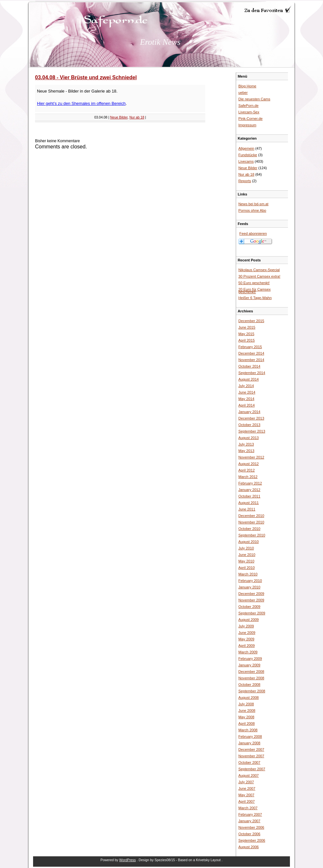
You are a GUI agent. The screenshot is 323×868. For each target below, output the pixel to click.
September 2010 (252, 535)
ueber (243, 93)
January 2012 (249, 490)
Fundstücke (248, 155)
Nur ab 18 (137, 117)
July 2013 (246, 444)
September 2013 (252, 431)
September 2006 (252, 840)
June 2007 (247, 788)
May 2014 (246, 399)
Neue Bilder (119, 117)
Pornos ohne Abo (252, 210)
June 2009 (247, 633)
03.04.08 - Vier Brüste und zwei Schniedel (86, 77)
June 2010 (247, 555)
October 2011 (249, 496)
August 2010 (249, 542)
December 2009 (251, 594)
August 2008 (249, 698)
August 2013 (249, 438)
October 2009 (249, 607)
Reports (245, 181)
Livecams (246, 161)
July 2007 (246, 782)
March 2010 (248, 574)
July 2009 (246, 626)
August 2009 (249, 620)
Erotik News (160, 42)
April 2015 (246, 340)
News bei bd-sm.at (253, 204)
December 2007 (251, 749)
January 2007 (249, 821)
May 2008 (246, 717)
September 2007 (252, 769)
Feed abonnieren (253, 233)
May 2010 (246, 561)
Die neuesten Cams (254, 99)
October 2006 (249, 834)
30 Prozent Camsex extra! (259, 276)
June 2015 (247, 327)
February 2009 (250, 659)
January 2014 (249, 412)
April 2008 (246, 723)
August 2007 (249, 775)
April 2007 (246, 801)
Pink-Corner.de (251, 119)
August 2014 (249, 379)
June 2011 (247, 509)
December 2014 (251, 353)
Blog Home (247, 86)
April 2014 (246, 405)
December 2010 (251, 516)
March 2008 (248, 730)
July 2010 (246, 548)
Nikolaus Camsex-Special (259, 270)
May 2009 (246, 639)
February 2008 (250, 736)
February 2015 (250, 347)
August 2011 (249, 503)
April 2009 (246, 646)
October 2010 (249, 529)
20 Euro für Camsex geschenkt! (255, 291)
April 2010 (246, 568)
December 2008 (251, 672)
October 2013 (249, 425)
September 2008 (252, 691)
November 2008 (251, 678)
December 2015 (251, 321)
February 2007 (250, 814)
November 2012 (251, 457)
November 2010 (251, 522)
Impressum (247, 125)
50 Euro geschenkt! (254, 283)
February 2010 (250, 581)
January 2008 (249, 743)
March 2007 (248, 808)
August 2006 (249, 847)
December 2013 (251, 418)
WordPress (128, 860)
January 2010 (249, 587)
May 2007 (246, 795)
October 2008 (249, 685)
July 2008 (246, 704)
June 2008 (247, 711)
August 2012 (249, 464)
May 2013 (246, 451)
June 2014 (247, 392)
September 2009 (252, 613)
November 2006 (251, 827)
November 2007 (251, 756)
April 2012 (246, 470)
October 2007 (249, 762)
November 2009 (251, 600)
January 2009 (249, 665)
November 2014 (251, 360)
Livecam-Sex (249, 112)
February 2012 (250, 483)
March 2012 (248, 477)
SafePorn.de (248, 106)
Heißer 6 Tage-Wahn (255, 298)
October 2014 (249, 366)
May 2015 (246, 334)
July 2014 (246, 386)
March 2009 (248, 652)
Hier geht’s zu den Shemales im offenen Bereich (81, 103)
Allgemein (246, 148)
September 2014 (252, 373)
